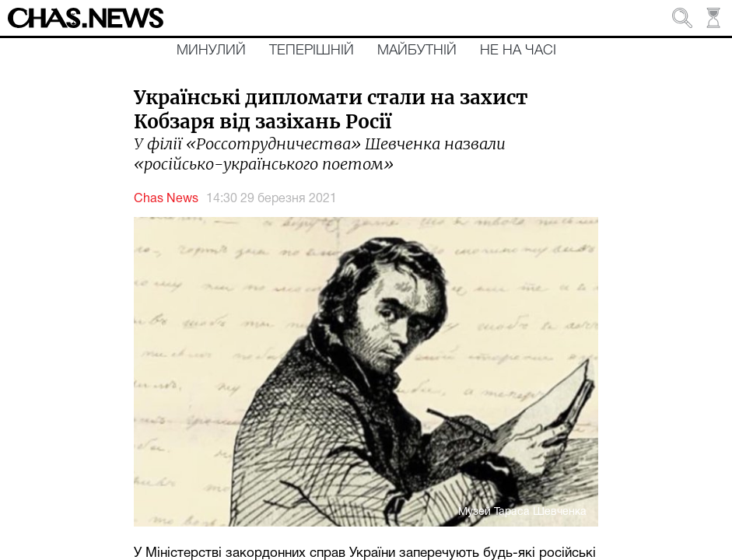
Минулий (211, 51)
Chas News (166, 199)
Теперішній (312, 51)
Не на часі (518, 51)
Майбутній (417, 51)
